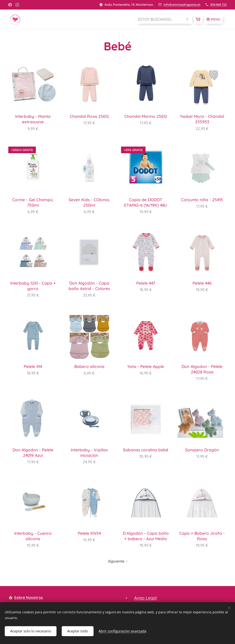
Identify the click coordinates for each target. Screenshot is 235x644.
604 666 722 (219, 5)
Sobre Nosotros (28, 597)
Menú (214, 19)
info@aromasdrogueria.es (182, 5)
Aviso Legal (145, 598)
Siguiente (116, 561)
